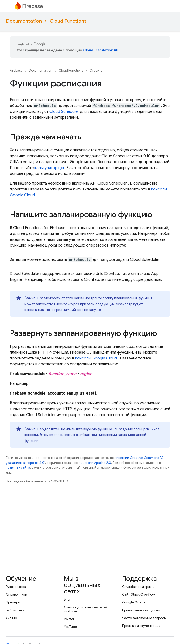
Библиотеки (15, 610)
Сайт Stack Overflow (138, 594)
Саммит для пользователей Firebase (86, 609)
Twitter (69, 619)
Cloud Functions (68, 21)
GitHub (11, 618)
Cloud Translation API (101, 50)
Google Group (133, 602)
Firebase (16, 70)
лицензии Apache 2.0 (95, 463)
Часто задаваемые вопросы (144, 618)
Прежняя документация (141, 626)
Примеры (13, 602)
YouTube (70, 627)
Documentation (24, 21)
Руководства (16, 587)
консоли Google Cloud (96, 358)
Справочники (17, 594)
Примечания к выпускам (141, 610)
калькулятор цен (50, 168)
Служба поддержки (138, 587)
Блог (67, 599)
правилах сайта (18, 468)
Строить (96, 70)
